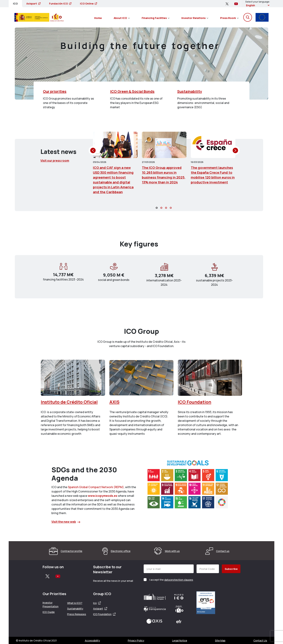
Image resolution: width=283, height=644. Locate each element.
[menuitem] (98, 17)
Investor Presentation (51, 604)
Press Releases (77, 614)
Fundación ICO (60, 4)
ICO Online (88, 4)
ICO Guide (49, 612)
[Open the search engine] (248, 17)
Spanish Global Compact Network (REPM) (96, 487)
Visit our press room (55, 161)
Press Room (229, 18)
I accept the (171, 580)
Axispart (33, 4)
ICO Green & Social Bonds (132, 91)
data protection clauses (179, 580)
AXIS (114, 402)
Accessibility (92, 640)
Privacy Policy (136, 640)
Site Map (220, 640)
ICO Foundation (194, 402)
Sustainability (190, 91)
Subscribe (231, 569)
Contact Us (260, 640)
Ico (95, 603)
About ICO (122, 18)
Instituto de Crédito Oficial (69, 402)
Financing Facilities (156, 18)
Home (98, 18)
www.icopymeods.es (103, 496)
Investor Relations (195, 18)
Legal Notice (180, 640)
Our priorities (55, 91)
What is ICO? (75, 603)
